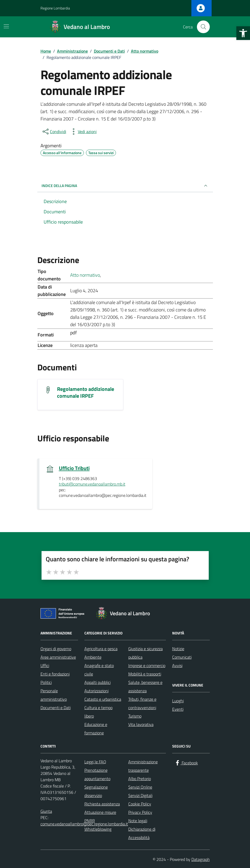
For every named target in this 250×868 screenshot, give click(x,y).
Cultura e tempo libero (98, 712)
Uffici (45, 665)
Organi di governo (56, 649)
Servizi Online (140, 787)
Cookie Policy (140, 804)
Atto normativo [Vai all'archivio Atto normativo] (85, 275)
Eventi (178, 709)
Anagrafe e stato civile (99, 670)
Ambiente (93, 657)
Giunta (46, 811)
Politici (46, 682)
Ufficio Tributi (74, 468)
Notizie (178, 649)
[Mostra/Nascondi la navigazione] (6, 26)
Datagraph (201, 859)
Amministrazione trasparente (143, 766)
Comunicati (182, 657)
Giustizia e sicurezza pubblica (146, 653)
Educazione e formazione (96, 729)
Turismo (135, 716)
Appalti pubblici (98, 682)
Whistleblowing (98, 829)
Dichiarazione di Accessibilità (142, 833)
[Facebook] (186, 763)
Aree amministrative (58, 657)
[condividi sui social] (54, 132)
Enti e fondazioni (55, 674)
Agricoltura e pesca (101, 649)
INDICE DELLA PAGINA (125, 186)
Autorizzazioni (96, 691)
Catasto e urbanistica (103, 699)
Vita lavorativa (141, 724)
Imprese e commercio (147, 665)
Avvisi (177, 665)
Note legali (138, 821)
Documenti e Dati (56, 708)
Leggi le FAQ (95, 762)
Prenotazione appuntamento (97, 774)
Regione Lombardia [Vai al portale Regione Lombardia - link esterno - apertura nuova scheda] (55, 8)
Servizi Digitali (140, 795)
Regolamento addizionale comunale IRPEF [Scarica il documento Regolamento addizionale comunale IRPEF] (86, 392)
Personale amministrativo (54, 695)
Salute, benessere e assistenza (145, 687)
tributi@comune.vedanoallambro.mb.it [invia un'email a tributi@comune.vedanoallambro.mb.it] (92, 484)
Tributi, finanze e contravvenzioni (142, 703)
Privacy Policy (140, 812)
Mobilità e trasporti (145, 674)
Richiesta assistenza (102, 804)
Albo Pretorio (140, 779)
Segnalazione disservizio (96, 791)
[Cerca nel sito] (203, 27)
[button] (243, 33)
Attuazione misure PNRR (100, 816)
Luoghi (178, 701)
